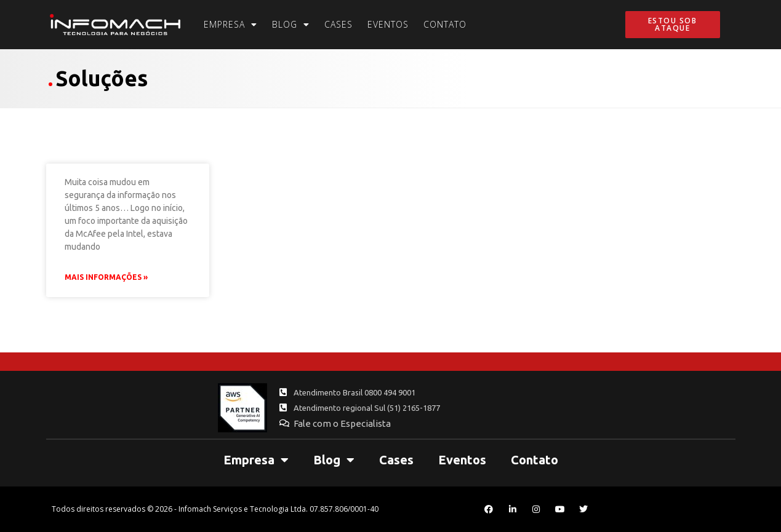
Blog (291, 25)
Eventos (388, 24)
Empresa (230, 25)
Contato (445, 24)
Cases (338, 24)
